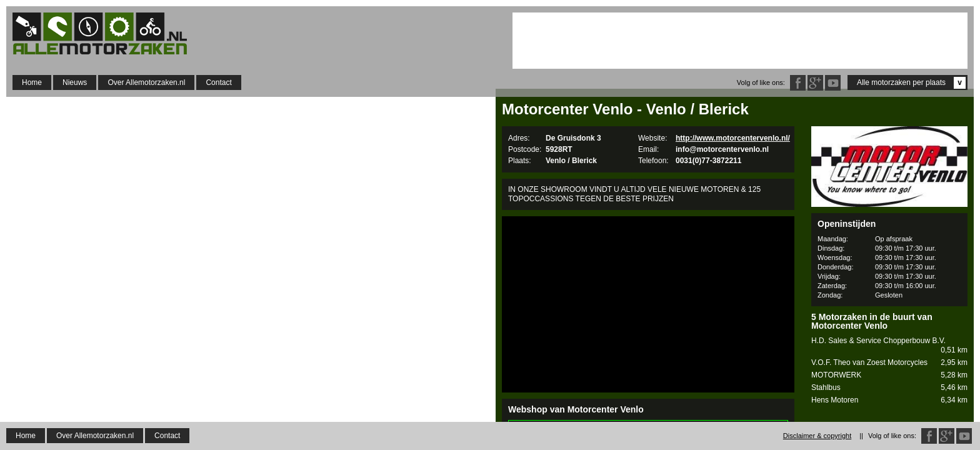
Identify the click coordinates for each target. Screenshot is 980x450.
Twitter (833, 83)
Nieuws (75, 82)
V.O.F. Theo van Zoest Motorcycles (889, 363)
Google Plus (815, 83)
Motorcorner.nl (540, 428)
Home (32, 82)
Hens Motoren (889, 400)
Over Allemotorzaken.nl (146, 82)
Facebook (798, 83)
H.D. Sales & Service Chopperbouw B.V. (889, 346)
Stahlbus (889, 388)
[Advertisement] (740, 41)
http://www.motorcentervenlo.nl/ (733, 138)
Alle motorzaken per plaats (911, 83)
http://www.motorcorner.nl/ (555, 437)
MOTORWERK (889, 375)
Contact (218, 82)
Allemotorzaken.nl (106, 33)
